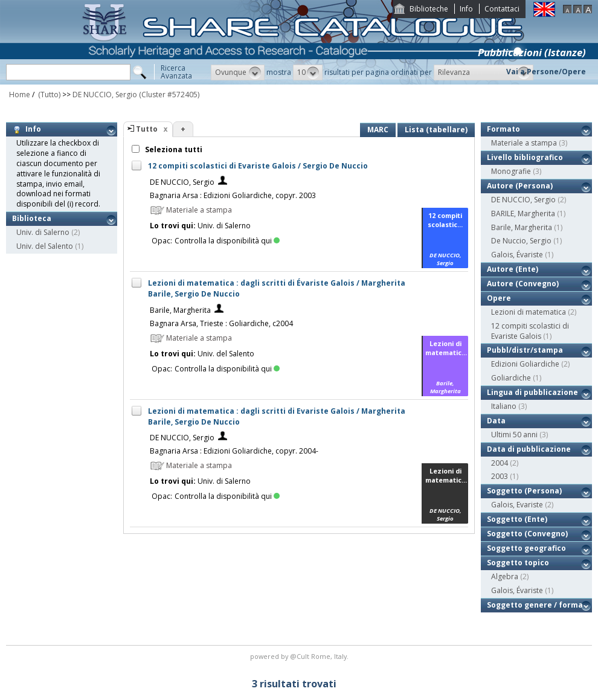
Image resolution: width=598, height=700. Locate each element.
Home (20, 95)
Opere (499, 298)
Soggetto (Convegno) (527, 534)
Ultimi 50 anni (514, 435)
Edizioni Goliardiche (525, 364)
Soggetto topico (518, 563)
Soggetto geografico (526, 548)
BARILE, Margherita (523, 214)
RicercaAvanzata (176, 72)
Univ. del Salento (45, 246)
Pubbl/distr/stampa (525, 350)
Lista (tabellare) (436, 130)
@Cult (301, 656)
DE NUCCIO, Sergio (105, 95)
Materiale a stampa (524, 143)
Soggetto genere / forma (535, 605)
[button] (238, 72)
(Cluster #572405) (169, 95)
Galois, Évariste (517, 255)
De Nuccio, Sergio (521, 241)
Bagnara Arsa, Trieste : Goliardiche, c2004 (221, 323)
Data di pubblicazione (529, 449)
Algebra (505, 576)
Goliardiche (511, 378)
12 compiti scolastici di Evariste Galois (530, 331)
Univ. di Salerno (43, 232)
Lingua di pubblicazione (532, 392)
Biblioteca (32, 218)
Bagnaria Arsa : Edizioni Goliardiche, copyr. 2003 (233, 195)
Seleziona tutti (173, 149)
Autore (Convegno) (523, 284)
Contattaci (502, 9)
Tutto (147, 129)
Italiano (504, 406)
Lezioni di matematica (529, 312)
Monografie (511, 171)
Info (466, 9)
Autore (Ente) (513, 269)
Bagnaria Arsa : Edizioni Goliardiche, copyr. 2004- (234, 451)
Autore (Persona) (520, 186)
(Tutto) (48, 95)
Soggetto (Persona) (524, 491)
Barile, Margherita (180, 310)
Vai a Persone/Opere (546, 72)
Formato (503, 129)
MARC (378, 130)
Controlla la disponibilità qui (227, 241)
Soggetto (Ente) (517, 519)
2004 (500, 463)
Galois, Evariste (517, 505)
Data (496, 421)
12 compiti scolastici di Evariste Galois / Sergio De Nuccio (258, 166)
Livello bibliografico (525, 157)
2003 (500, 476)
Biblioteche (429, 9)
